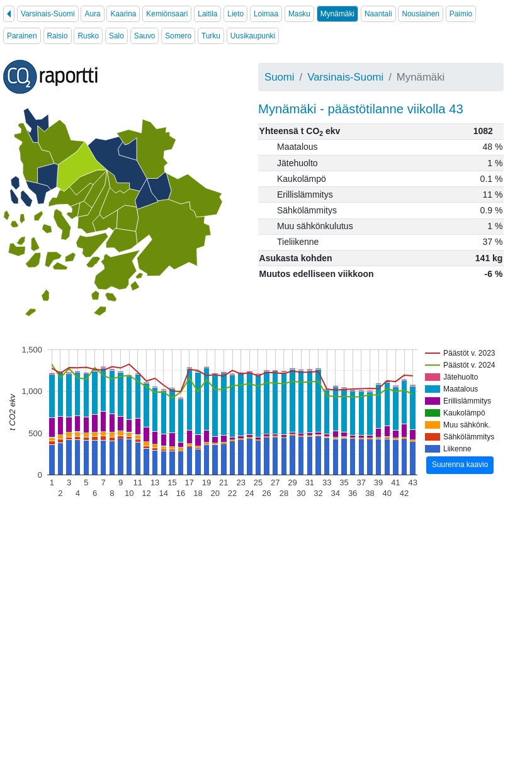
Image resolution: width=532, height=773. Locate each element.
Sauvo (145, 36)
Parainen (22, 36)
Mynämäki (337, 14)
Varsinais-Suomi (48, 14)
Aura (92, 14)
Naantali (378, 14)
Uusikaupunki (253, 36)
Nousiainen (421, 14)
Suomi (280, 77)
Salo (116, 36)
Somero (178, 36)
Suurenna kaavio (460, 465)
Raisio (58, 36)
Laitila (207, 14)
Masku (299, 14)
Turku (211, 36)
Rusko (88, 36)
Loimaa (266, 14)
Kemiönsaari (167, 14)
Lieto (235, 14)
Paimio (461, 14)
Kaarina (123, 14)
